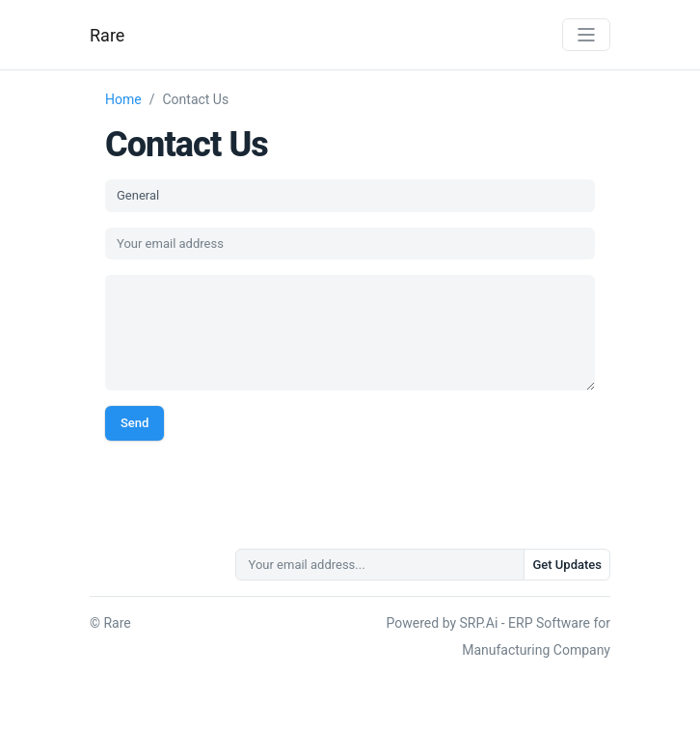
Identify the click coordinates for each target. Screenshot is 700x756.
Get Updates (567, 565)
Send (135, 423)
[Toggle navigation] (586, 35)
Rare (107, 35)
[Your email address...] (380, 565)
